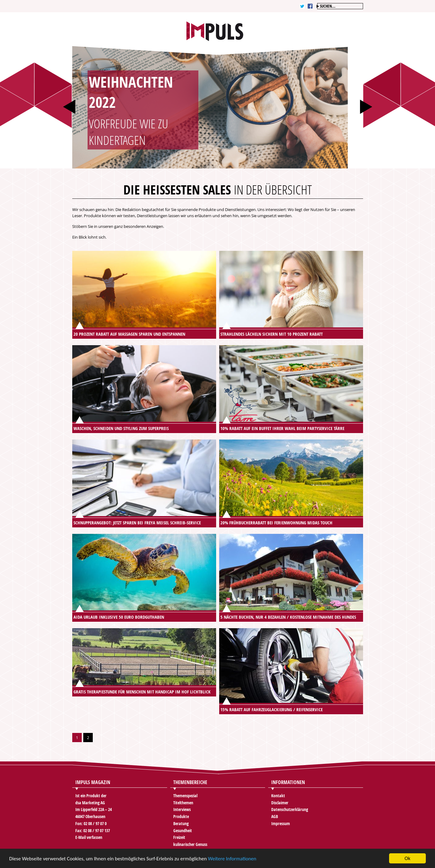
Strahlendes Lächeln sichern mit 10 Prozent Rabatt (272, 334)
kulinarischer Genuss (190, 844)
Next (366, 107)
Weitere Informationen (232, 859)
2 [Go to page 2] (88, 738)
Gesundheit (183, 830)
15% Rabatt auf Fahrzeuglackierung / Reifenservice (272, 709)
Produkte (181, 816)
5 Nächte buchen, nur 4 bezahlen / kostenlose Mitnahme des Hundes (288, 617)
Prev (69, 107)
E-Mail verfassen (89, 837)
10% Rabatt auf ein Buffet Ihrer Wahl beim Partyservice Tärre (282, 428)
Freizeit (179, 837)
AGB (275, 816)
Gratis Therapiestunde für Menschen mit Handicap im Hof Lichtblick (142, 692)
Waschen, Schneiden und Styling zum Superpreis (121, 428)
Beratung (181, 823)
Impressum (281, 823)
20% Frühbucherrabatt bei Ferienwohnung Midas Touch (276, 523)
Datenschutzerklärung (290, 809)
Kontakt (278, 796)
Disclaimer (280, 803)
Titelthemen (183, 803)
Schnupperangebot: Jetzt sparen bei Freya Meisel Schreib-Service (137, 523)
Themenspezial (185, 796)
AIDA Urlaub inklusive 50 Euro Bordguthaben (119, 617)
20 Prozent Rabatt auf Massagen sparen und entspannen (129, 334)
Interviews (182, 809)
